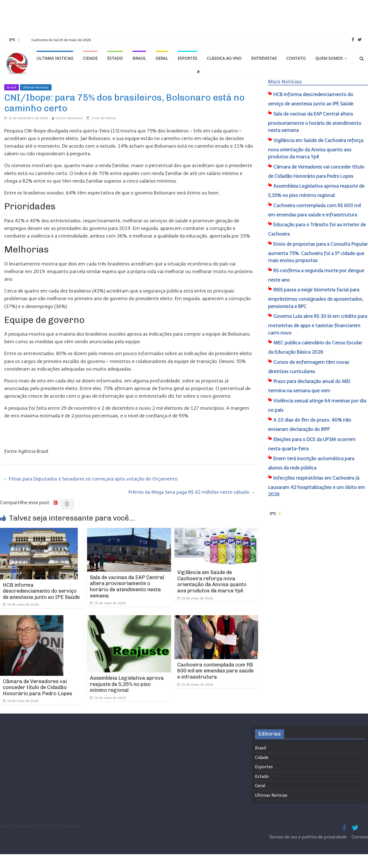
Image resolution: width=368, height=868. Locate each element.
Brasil (139, 58)
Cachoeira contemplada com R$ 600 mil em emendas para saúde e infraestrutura (215, 671)
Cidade (90, 58)
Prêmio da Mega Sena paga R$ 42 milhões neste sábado (192, 492)
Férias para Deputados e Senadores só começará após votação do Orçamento (90, 479)
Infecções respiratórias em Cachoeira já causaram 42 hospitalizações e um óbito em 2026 (316, 486)
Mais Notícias (285, 82)
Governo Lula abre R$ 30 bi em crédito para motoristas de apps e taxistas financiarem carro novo (318, 325)
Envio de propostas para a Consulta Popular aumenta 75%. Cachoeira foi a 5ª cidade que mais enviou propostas (318, 252)
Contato (296, 58)
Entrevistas (264, 58)
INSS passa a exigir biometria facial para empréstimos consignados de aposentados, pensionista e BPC (316, 298)
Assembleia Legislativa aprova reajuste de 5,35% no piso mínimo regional (127, 684)
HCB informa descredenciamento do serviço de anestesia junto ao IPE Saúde (41, 591)
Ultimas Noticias (55, 58)
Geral (162, 58)
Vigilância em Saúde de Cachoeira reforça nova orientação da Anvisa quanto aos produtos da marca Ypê (212, 582)
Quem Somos (329, 58)
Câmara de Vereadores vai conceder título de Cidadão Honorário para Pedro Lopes (37, 687)
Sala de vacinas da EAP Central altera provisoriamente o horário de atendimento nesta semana (127, 587)
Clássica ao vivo (224, 58)
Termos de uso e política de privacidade (308, 837)
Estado (115, 58)
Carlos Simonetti (69, 118)
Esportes (187, 58)
